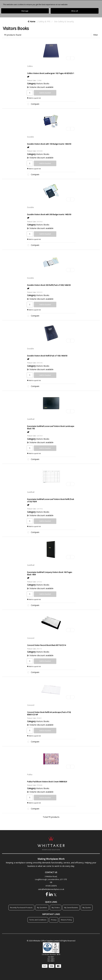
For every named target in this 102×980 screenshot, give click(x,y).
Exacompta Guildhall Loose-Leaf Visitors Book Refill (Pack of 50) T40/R (51, 500)
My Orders (56, 907)
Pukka (30, 774)
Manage (25, 11)
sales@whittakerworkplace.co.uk (51, 889)
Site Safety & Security (64, 21)
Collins (30, 66)
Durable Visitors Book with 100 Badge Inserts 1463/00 (49, 144)
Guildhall (31, 419)
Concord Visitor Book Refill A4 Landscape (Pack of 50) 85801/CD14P (49, 713)
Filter (96, 35)
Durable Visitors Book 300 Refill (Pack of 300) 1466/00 (49, 285)
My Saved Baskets (71, 907)
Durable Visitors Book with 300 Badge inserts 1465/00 (49, 214)
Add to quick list (34, 98)
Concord (31, 638)
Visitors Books (43, 83)
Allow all (75, 11)
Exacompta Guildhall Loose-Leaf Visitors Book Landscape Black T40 (51, 427)
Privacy (54, 920)
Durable (30, 137)
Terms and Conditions (38, 920)
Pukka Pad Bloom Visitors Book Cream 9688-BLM (47, 782)
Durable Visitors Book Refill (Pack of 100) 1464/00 (47, 356)
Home (31, 21)
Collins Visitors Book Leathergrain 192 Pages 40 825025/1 (51, 73)
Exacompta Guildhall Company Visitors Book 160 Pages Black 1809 (50, 573)
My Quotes (87, 907)
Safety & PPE (44, 21)
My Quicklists (42, 907)
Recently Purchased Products (21, 907)
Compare (33, 104)
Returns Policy (66, 920)
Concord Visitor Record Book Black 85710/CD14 (47, 645)
